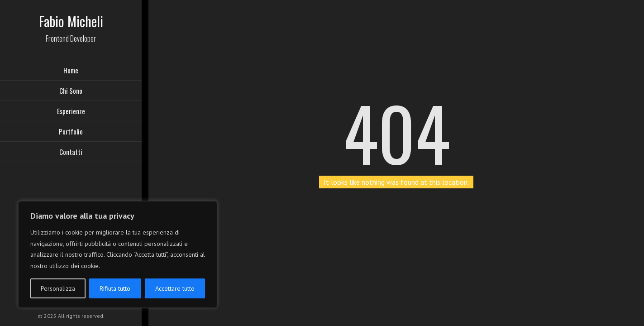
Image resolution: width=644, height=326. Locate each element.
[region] (118, 254)
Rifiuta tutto (115, 288)
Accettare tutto (175, 288)
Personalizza (58, 288)
